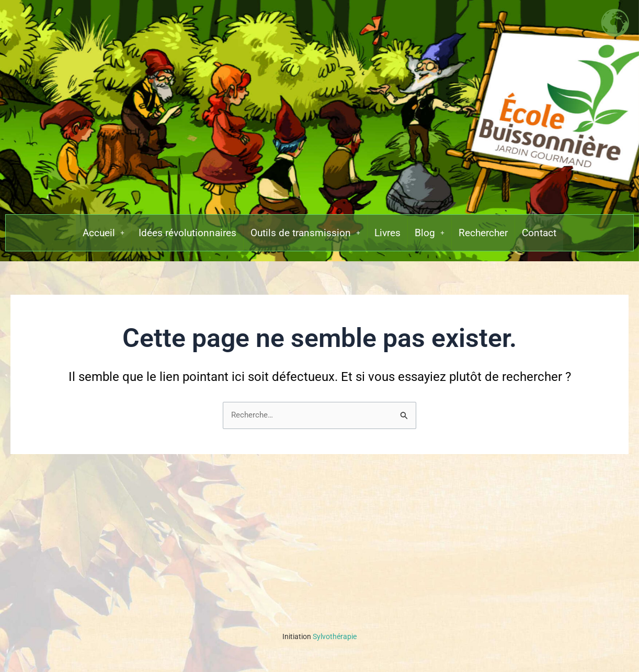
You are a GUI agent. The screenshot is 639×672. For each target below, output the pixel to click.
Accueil (95, 237)
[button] (95, 237)
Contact (547, 237)
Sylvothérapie (319, 636)
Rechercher (489, 237)
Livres (390, 237)
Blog (433, 237)
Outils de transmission (305, 237)
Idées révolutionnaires (182, 237)
